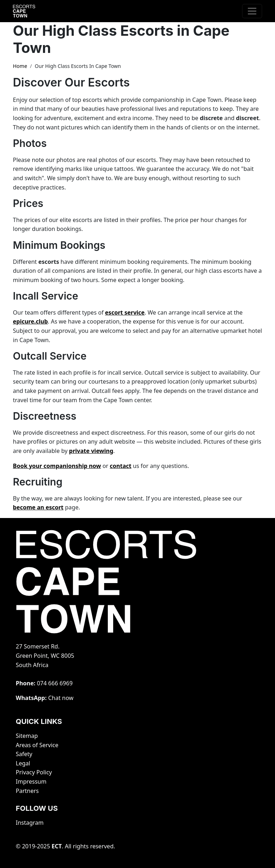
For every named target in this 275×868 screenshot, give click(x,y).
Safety (24, 754)
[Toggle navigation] (252, 11)
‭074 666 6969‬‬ (55, 683)
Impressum (31, 781)
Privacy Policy (34, 772)
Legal (23, 763)
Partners (27, 791)
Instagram (30, 823)
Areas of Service (37, 745)
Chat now (61, 698)
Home (20, 66)
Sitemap (27, 736)
